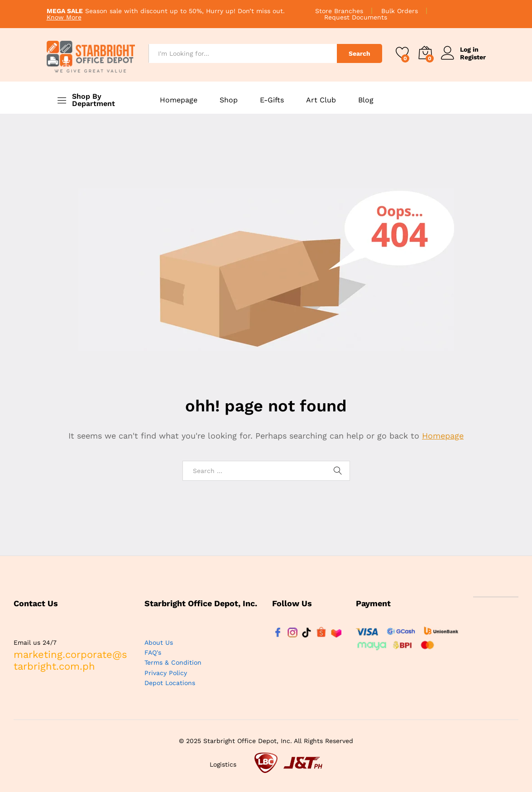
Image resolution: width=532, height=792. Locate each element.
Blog (366, 100)
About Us (159, 642)
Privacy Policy (166, 673)
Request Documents (356, 17)
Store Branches (339, 11)
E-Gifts (272, 100)
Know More (64, 17)
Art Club (321, 100)
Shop (229, 100)
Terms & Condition (173, 662)
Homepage (179, 100)
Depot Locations (170, 683)
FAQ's (153, 652)
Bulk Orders (400, 11)
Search (359, 53)
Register (473, 57)
